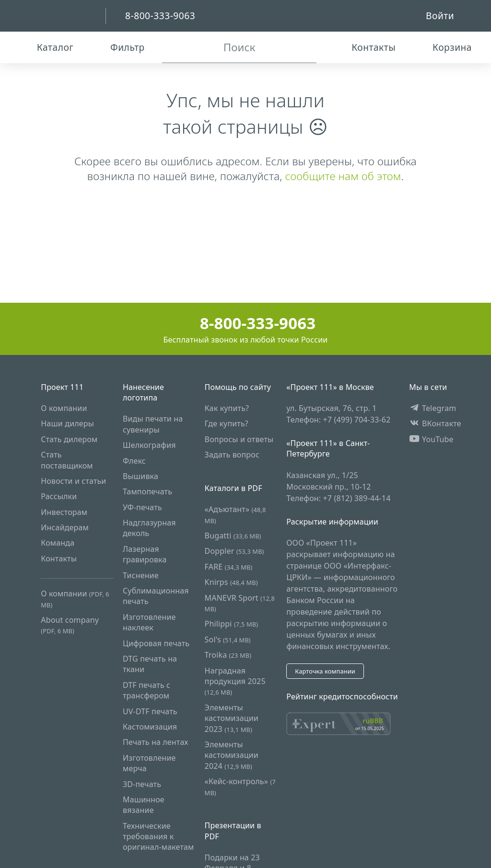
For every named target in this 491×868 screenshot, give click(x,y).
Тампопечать (147, 491)
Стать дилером (69, 439)
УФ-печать (142, 507)
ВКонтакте (435, 423)
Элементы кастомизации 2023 (232, 718)
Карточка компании (325, 671)
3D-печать (142, 784)
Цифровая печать (156, 643)
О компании (64, 408)
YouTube (431, 439)
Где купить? (227, 423)
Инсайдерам (65, 527)
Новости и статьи (73, 481)
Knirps (231, 582)
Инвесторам (64, 512)
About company (70, 625)
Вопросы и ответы (239, 439)
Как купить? (227, 408)
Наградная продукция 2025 (235, 681)
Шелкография (149, 445)
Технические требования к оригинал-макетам (158, 837)
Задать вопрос (232, 455)
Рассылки (59, 496)
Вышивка (140, 476)
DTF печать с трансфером (146, 690)
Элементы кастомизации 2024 (232, 755)
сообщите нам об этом (343, 176)
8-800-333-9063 (246, 323)
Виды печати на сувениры (153, 424)
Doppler (234, 551)
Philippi (232, 624)
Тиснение (141, 575)
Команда (58, 543)
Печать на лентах (156, 742)
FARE (229, 567)
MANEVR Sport (240, 603)
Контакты (59, 559)
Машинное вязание (144, 805)
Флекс (134, 461)
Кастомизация (150, 727)
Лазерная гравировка (145, 554)
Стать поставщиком (67, 460)
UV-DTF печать (150, 711)
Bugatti (233, 536)
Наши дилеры (67, 423)
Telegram (433, 408)
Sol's (228, 640)
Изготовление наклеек (149, 622)
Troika (228, 655)
